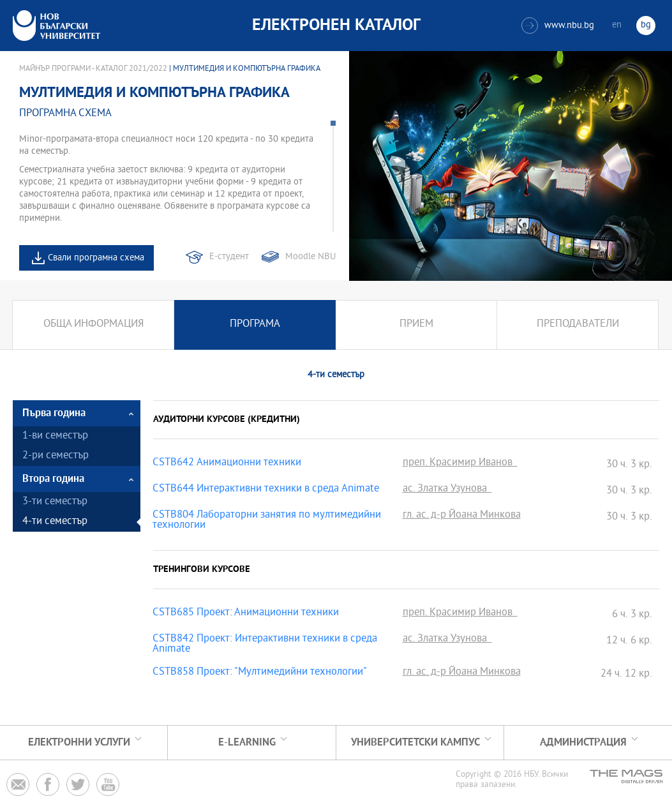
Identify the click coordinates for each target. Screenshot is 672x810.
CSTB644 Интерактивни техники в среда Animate (266, 490)
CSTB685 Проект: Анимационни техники (246, 613)
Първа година (54, 413)
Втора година (53, 479)
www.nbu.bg (558, 26)
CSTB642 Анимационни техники (227, 463)
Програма (255, 325)
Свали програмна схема (96, 258)
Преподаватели (578, 325)
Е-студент (229, 257)
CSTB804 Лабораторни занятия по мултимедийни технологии (267, 521)
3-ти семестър (55, 502)
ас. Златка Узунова (447, 490)
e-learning (247, 743)
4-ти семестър (55, 522)
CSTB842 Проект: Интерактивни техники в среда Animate (265, 645)
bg (646, 25)
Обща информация (93, 325)
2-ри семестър (56, 456)
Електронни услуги (79, 743)
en (617, 25)
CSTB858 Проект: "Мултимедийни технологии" (260, 673)
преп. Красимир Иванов (460, 463)
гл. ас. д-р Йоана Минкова (462, 516)
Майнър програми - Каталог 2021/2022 (93, 69)
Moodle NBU (310, 257)
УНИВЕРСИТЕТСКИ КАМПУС (415, 743)
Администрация (583, 743)
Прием (416, 325)
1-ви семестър (55, 436)
